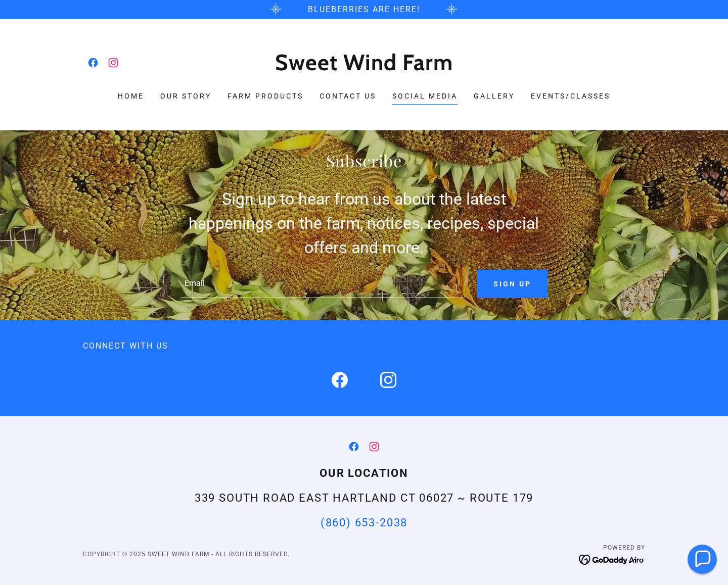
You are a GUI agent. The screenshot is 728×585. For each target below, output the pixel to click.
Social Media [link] (425, 96)
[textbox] (323, 284)
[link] (93, 63)
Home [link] (131, 96)
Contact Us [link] (348, 96)
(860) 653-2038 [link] (364, 523)
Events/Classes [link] (571, 96)
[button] (702, 559)
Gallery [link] (494, 96)
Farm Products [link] (265, 96)
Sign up (512, 284)
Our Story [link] (186, 96)
